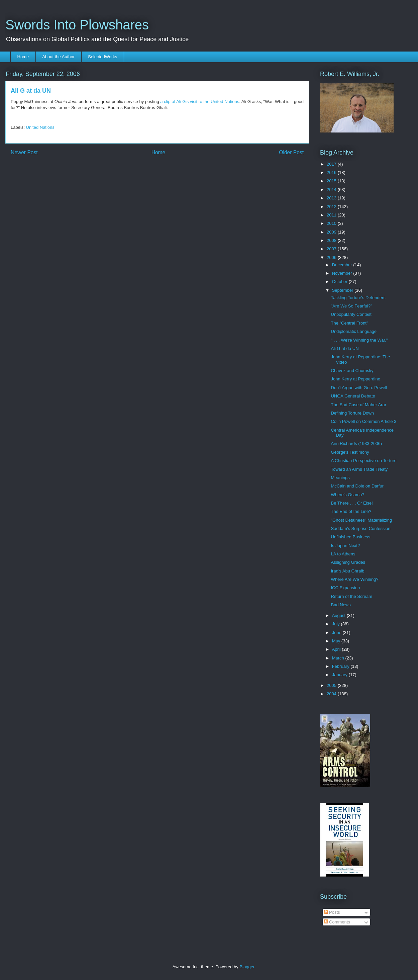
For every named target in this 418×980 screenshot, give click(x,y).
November (343, 273)
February (341, 666)
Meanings (340, 478)
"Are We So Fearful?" (351, 306)
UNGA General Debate (353, 396)
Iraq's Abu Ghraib (347, 571)
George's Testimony (350, 452)
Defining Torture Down (352, 413)
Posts (332, 912)
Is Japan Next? (345, 546)
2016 (332, 172)
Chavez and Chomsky (352, 371)
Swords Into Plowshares (77, 25)
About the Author (58, 57)
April (337, 649)
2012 (332, 207)
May (337, 641)
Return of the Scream (351, 596)
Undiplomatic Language (354, 331)
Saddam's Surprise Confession (360, 528)
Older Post (291, 152)
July (337, 624)
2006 (332, 257)
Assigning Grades (348, 562)
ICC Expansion (345, 588)
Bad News (341, 605)
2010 (332, 223)
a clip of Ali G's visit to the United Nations (200, 102)
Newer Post (24, 152)
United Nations (40, 127)
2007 (332, 249)
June (337, 633)
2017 (332, 164)
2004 (332, 694)
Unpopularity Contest (351, 314)
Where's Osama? (347, 495)
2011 (332, 215)
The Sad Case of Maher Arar (358, 405)
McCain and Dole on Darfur (357, 486)
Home (23, 57)
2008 (332, 240)
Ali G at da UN (345, 348)
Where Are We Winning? (354, 579)
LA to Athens (343, 554)
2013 (332, 198)
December (343, 265)
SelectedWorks (102, 57)
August (339, 615)
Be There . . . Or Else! (352, 503)
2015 (332, 181)
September (343, 290)
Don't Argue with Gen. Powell (359, 388)
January (340, 675)
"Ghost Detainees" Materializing (361, 520)
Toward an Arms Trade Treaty (359, 469)
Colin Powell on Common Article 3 (363, 421)
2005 (332, 685)
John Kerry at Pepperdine (355, 379)
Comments (337, 922)
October (340, 282)
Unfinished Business (350, 537)
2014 (332, 190)
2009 (332, 232)
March (339, 658)
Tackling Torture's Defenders (358, 298)
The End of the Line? (351, 511)
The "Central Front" (349, 323)
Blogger (247, 967)
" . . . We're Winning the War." (359, 340)
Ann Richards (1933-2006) (356, 443)
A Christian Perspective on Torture (363, 461)
